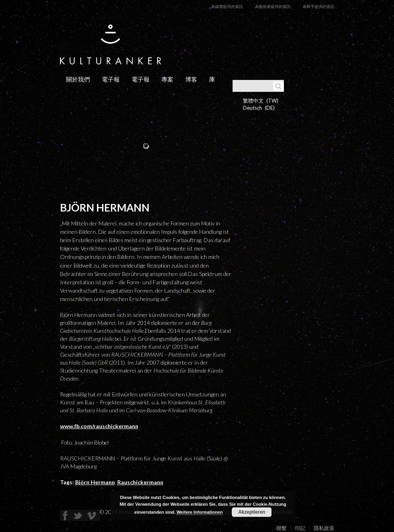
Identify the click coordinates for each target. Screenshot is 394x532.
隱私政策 (324, 528)
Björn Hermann (95, 482)
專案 (167, 79)
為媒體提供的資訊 (227, 6)
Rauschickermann (140, 482)
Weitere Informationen (200, 512)
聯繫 (281, 528)
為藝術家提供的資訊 (273, 6)
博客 (191, 79)
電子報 (111, 79)
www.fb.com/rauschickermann (99, 426)
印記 (300, 528)
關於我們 (78, 79)
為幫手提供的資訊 (318, 6)
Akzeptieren (252, 512)
